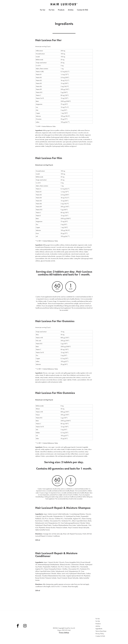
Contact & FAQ (82, 10)
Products (61, 10)
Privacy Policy (100, 634)
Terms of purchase (101, 631)
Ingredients (99, 629)
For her (43, 10)
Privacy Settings (64, 632)
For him (52, 10)
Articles (71, 10)
